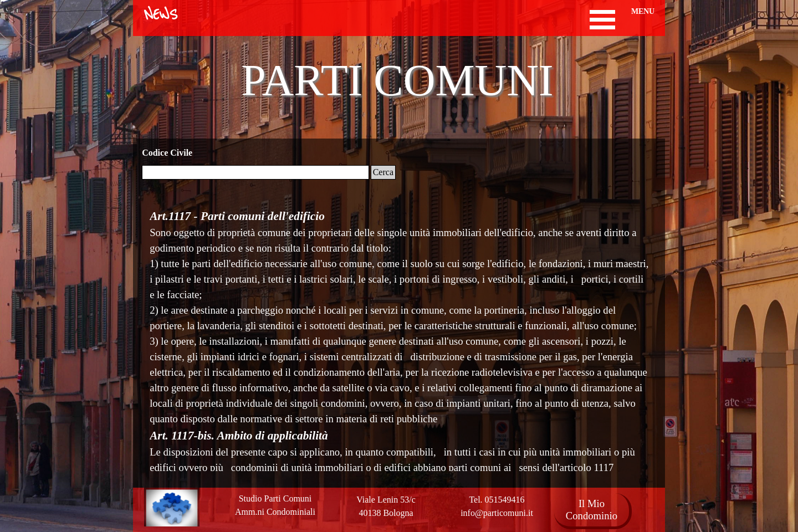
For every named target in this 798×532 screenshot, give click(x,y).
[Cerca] (255, 172)
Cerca (383, 172)
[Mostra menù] (603, 20)
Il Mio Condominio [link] (592, 510)
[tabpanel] (386, 507)
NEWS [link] (161, 15)
